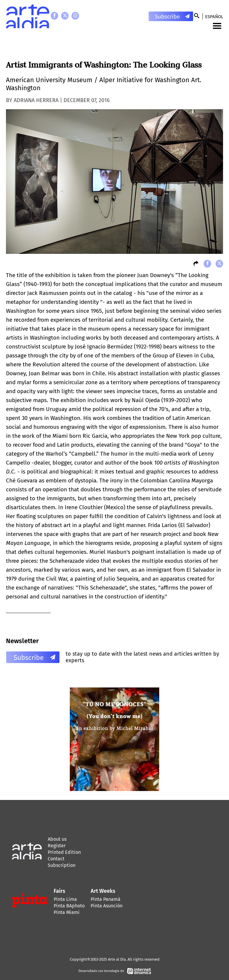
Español (214, 17)
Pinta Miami (67, 912)
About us (57, 839)
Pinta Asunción (107, 906)
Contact (56, 859)
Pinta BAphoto (69, 906)
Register (57, 846)
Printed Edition (64, 852)
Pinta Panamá (106, 899)
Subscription (62, 865)
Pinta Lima (65, 899)
